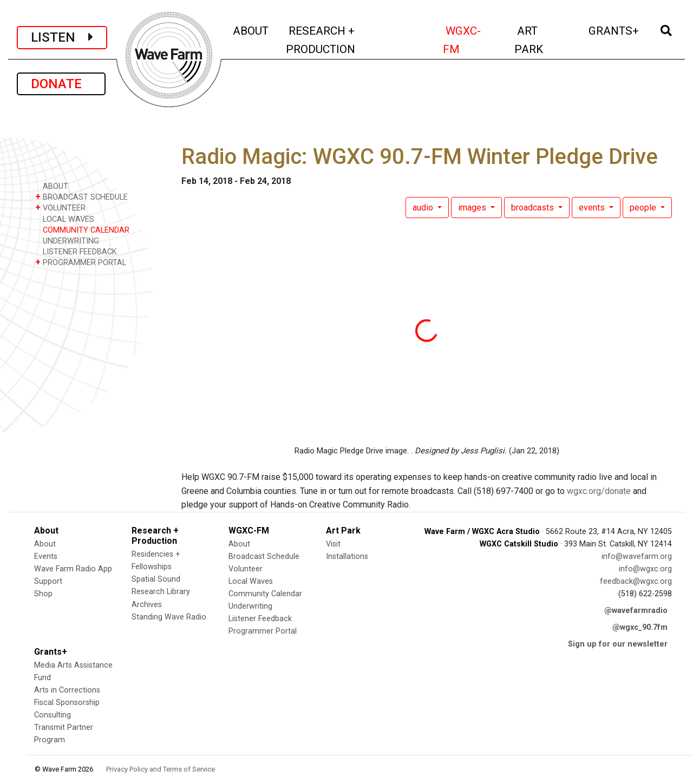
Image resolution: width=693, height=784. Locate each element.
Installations (347, 556)
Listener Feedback (260, 619)
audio (424, 207)
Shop (43, 594)
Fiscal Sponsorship (67, 703)
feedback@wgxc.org (636, 581)
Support (48, 581)
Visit (333, 544)
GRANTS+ (614, 29)
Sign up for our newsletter (618, 644)
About (45, 544)
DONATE (61, 84)
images (473, 207)
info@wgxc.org (645, 569)
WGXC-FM (472, 40)
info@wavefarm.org (637, 556)
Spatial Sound (156, 579)
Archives (147, 605)
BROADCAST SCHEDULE (81, 197)
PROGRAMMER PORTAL (81, 262)
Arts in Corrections (67, 690)
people (644, 207)
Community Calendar (265, 594)
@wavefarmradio (636, 611)
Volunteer (246, 569)
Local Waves (251, 581)
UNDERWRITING (67, 241)
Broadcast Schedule (264, 556)
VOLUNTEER (60, 207)
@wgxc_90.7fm (640, 627)
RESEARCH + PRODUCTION (344, 40)
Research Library (161, 592)
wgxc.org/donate (599, 491)
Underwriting (250, 606)
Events (46, 556)
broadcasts (534, 207)
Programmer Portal (263, 631)
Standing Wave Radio (169, 617)
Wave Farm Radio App (73, 569)
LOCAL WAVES (65, 219)
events (593, 207)
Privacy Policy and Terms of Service (161, 769)
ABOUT (251, 29)
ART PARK (544, 40)
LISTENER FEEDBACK (76, 251)
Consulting (53, 715)
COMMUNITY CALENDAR (82, 230)
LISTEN (62, 37)
